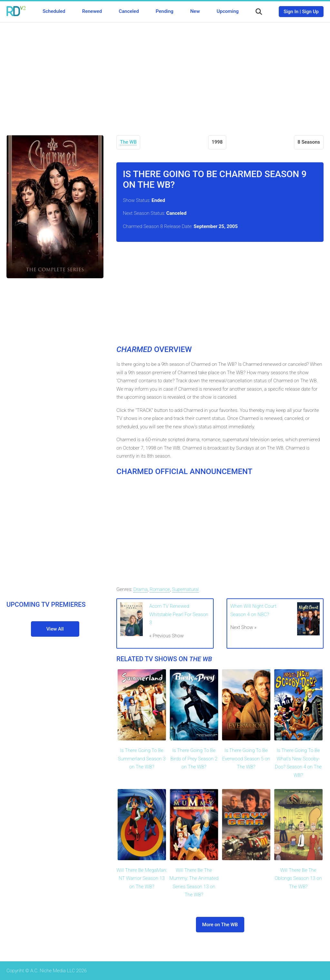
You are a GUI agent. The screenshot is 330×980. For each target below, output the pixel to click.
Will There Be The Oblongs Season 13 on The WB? (298, 878)
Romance (160, 589)
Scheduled (54, 11)
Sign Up (310, 12)
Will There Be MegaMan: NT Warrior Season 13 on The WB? (142, 878)
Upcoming (228, 11)
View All (55, 629)
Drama (141, 589)
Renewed (92, 11)
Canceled (129, 11)
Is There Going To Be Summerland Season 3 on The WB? (142, 759)
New (195, 11)
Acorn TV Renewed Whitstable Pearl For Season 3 (179, 614)
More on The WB (220, 925)
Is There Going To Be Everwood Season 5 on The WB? (246, 759)
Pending (165, 11)
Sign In (291, 12)
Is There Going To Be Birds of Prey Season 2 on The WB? (194, 759)
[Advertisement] (165, 74)
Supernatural (185, 589)
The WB (128, 142)
